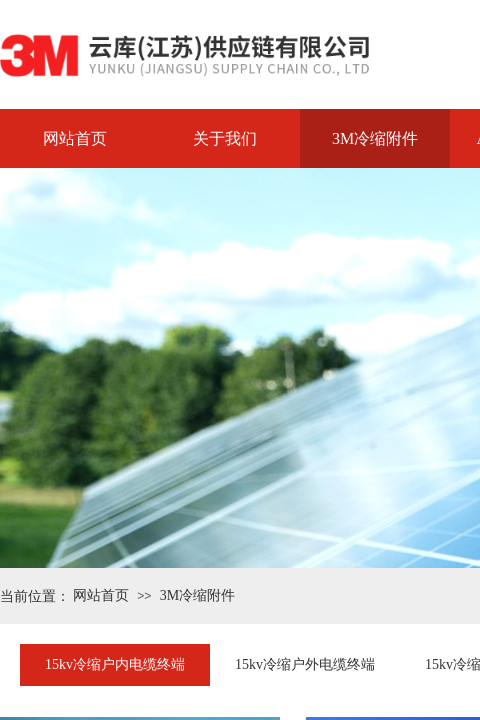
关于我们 (225, 138)
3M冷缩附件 (375, 138)
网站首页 (75, 138)
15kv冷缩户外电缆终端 (305, 664)
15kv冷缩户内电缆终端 (115, 664)
